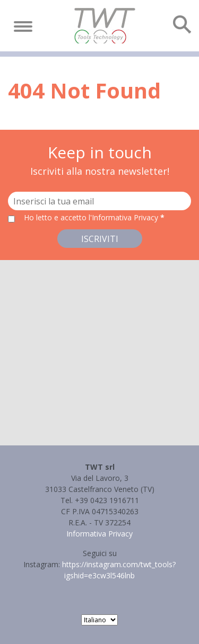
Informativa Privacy (99, 534)
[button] (100, 343)
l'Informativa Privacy (124, 217)
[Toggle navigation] (23, 26)
